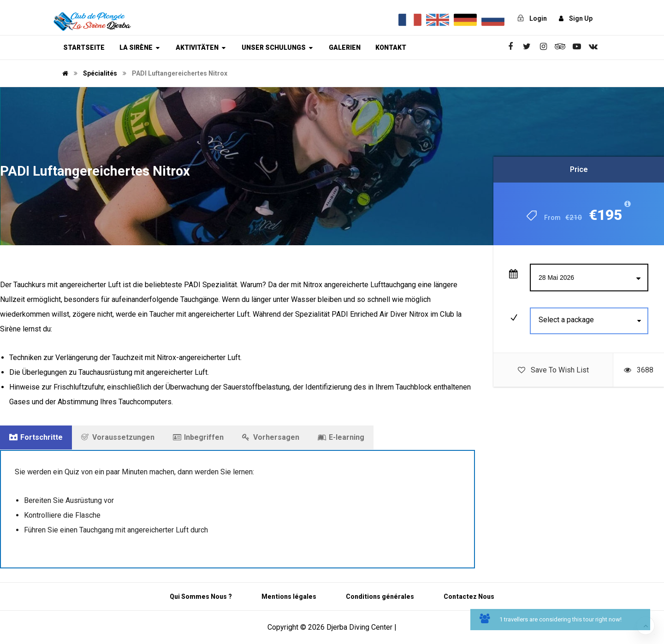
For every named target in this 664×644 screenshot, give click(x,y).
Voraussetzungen (118, 437)
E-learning (341, 437)
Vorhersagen (271, 437)
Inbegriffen (198, 437)
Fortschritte (36, 437)
